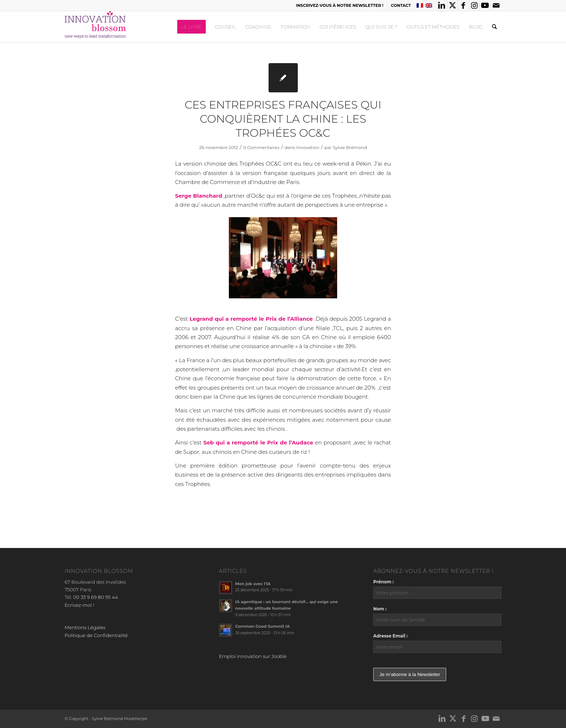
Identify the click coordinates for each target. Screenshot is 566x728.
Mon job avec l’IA (253, 584)
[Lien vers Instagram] (474, 5)
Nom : (380, 609)
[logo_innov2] (96, 27)
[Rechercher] (494, 27)
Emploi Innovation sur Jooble (253, 656)
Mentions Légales (85, 627)
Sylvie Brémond (350, 147)
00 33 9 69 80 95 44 (96, 597)
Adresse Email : (390, 636)
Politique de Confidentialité (96, 635)
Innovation (308, 147)
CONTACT (401, 5)
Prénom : (383, 582)
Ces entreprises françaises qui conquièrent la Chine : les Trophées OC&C (283, 119)
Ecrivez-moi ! (79, 605)
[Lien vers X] (452, 5)
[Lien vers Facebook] (463, 5)
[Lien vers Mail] (496, 5)
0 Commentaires (261, 147)
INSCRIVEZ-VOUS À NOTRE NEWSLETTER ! (340, 5)
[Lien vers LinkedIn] (442, 5)
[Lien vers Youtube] (485, 5)
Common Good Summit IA (263, 626)
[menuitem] (340, 5)
